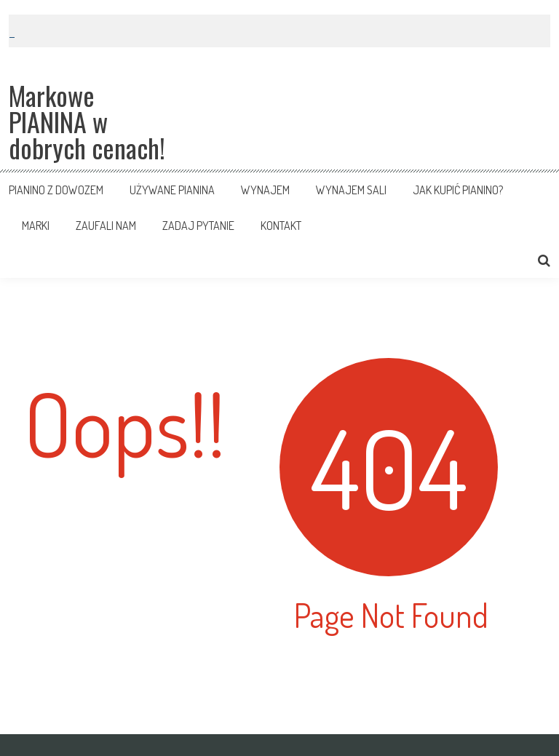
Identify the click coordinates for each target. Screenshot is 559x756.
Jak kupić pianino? (458, 190)
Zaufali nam (106, 226)
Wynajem (265, 190)
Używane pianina (172, 190)
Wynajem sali (351, 190)
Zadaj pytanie (198, 226)
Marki (36, 226)
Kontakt (281, 226)
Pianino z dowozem (56, 190)
